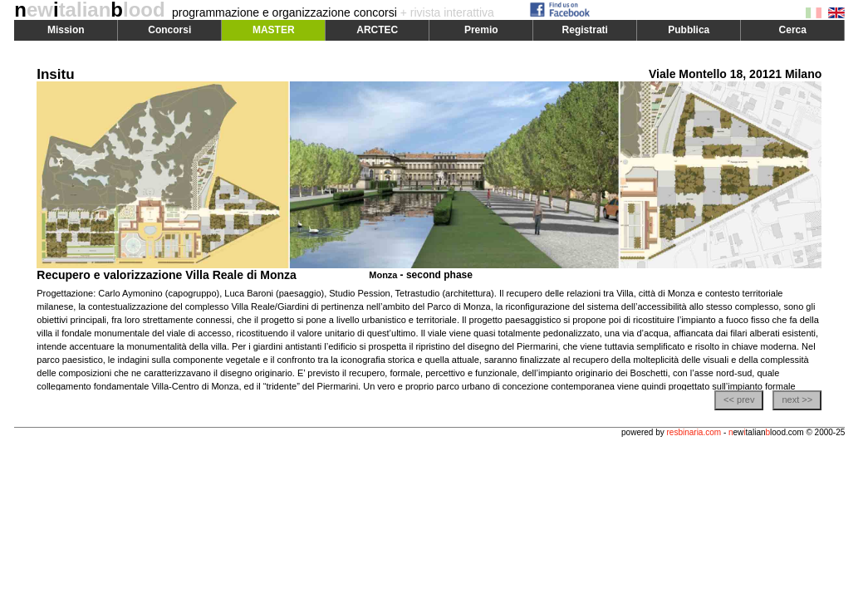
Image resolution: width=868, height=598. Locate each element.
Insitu (55, 74)
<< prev (739, 399)
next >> (797, 399)
